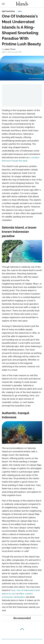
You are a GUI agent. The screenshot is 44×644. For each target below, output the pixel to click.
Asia (20, 11)
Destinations (8, 11)
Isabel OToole (10, 49)
